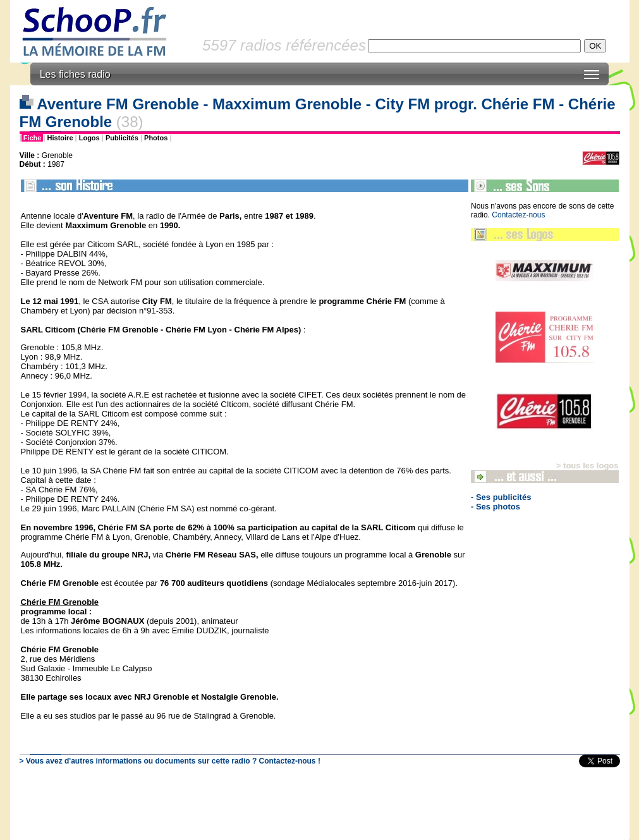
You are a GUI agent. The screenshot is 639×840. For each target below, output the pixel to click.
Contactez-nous (518, 215)
